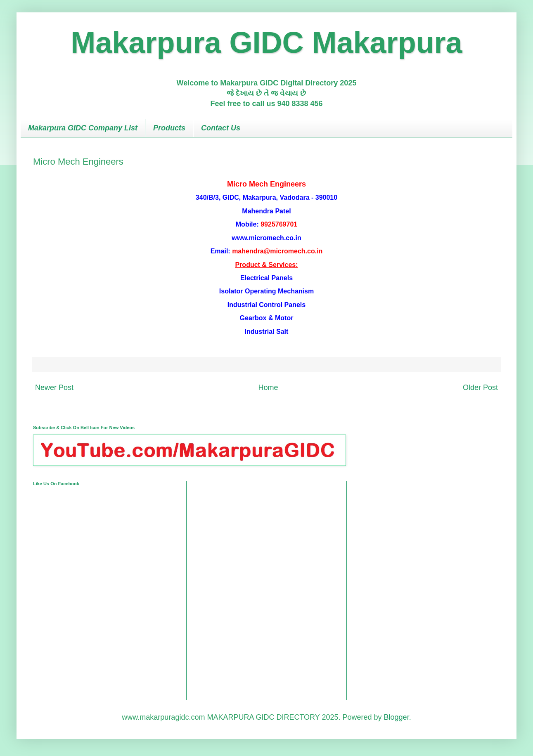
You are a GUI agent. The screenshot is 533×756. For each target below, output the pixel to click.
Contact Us (221, 128)
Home (268, 387)
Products (169, 128)
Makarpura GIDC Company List (83, 128)
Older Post (480, 387)
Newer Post (54, 387)
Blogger (397, 717)
